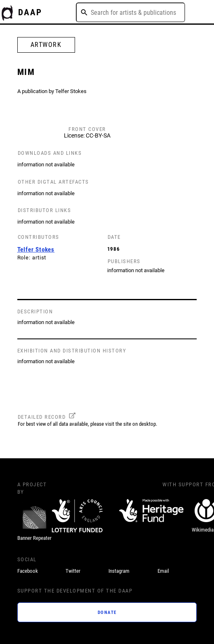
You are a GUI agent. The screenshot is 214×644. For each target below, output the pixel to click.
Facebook (28, 571)
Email (163, 571)
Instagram (119, 571)
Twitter (73, 571)
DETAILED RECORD (42, 417)
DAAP (30, 12)
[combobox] (131, 12)
